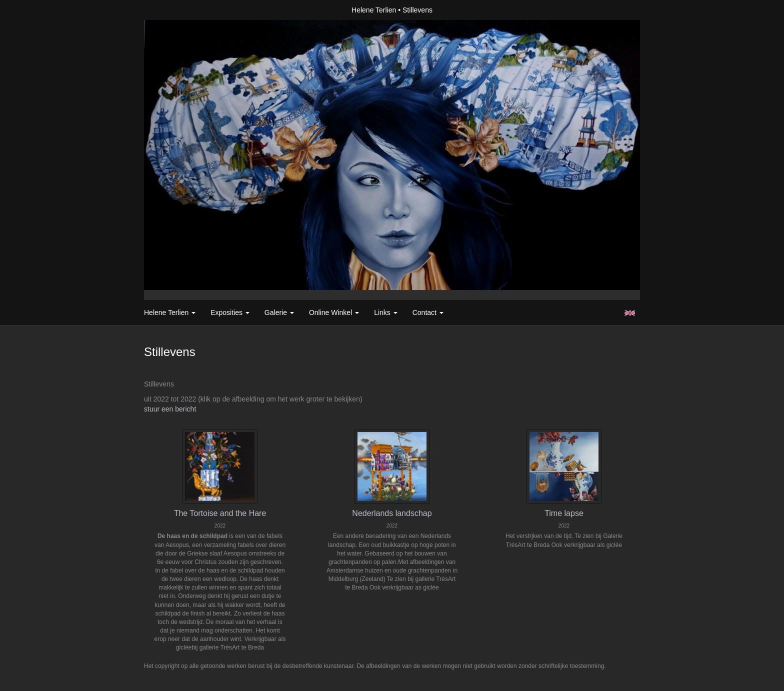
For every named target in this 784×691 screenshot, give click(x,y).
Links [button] (386, 312)
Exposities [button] (230, 312)
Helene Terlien (374, 10)
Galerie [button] (279, 312)
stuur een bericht (170, 409)
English (630, 313)
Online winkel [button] (334, 312)
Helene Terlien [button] (170, 312)
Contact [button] (428, 312)
